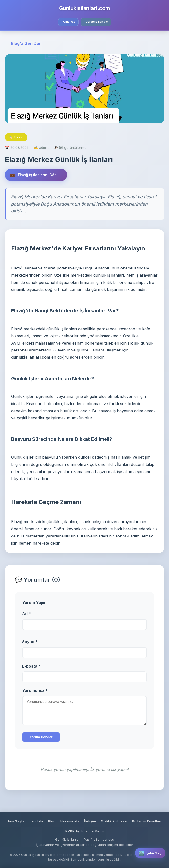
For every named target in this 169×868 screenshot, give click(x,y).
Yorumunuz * (35, 690)
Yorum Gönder (41, 737)
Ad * (27, 614)
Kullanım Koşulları (147, 821)
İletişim (90, 821)
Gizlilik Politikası (114, 821)
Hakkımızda (70, 821)
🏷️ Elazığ (16, 137)
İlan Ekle (37, 821)
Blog (52, 821)
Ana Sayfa (16, 821)
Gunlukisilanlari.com (85, 8)
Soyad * (30, 642)
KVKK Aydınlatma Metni (85, 831)
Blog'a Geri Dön (23, 44)
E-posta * (31, 666)
